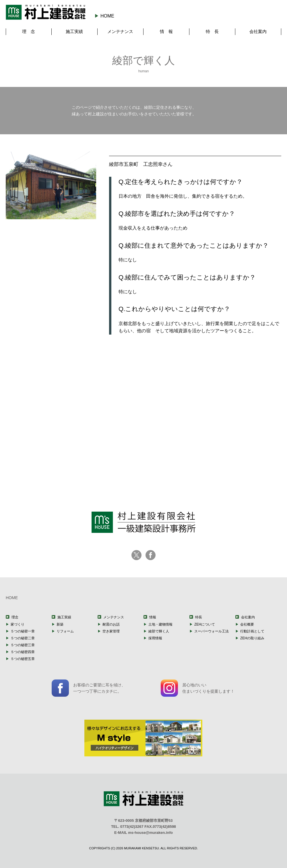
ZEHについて (205, 624)
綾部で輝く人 (159, 631)
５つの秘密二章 (23, 638)
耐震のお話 (111, 624)
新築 (60, 624)
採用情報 (155, 638)
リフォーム (65, 631)
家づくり (18, 624)
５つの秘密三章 (23, 645)
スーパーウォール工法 (212, 631)
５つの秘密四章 (23, 652)
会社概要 (247, 624)
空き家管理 (111, 631)
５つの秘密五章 (23, 659)
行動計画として (252, 631)
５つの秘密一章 (23, 631)
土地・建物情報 (160, 624)
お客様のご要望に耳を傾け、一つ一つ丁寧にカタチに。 (89, 688)
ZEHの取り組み (252, 638)
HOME (107, 16)
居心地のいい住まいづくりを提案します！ (198, 688)
